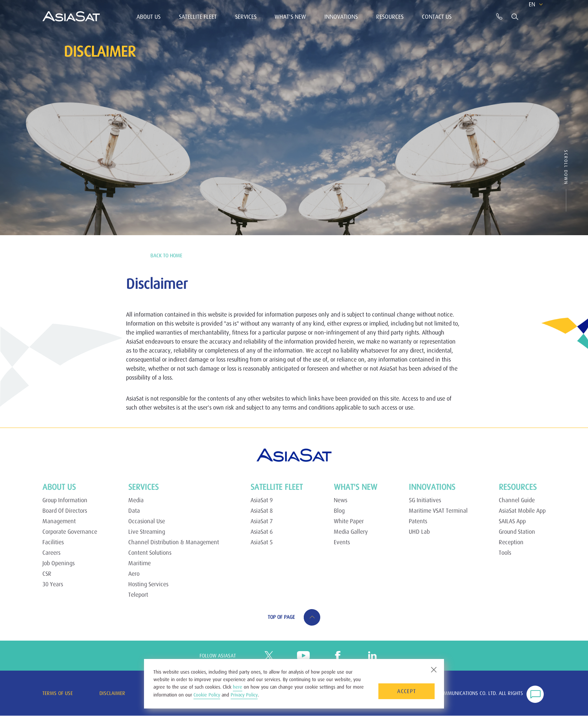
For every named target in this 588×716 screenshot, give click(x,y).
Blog (339, 510)
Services (246, 17)
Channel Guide (517, 500)
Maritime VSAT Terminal (438, 510)
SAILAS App (512, 521)
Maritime (139, 563)
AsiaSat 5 (262, 542)
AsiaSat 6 (262, 531)
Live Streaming (147, 531)
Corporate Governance (70, 531)
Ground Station (517, 531)
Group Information (65, 500)
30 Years (53, 584)
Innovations (341, 17)
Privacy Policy (244, 695)
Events (342, 542)
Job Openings (58, 563)
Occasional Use (147, 521)
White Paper (349, 521)
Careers (51, 552)
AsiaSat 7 (262, 521)
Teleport (138, 594)
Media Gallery (351, 531)
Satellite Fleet (198, 17)
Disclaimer (112, 693)
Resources (390, 17)
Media (136, 500)
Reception (511, 542)
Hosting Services (148, 584)
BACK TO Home (166, 255)
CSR (47, 573)
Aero (134, 573)
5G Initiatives (425, 500)
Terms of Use (58, 693)
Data (134, 510)
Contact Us (437, 17)
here (238, 687)
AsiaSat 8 (262, 510)
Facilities (53, 542)
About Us (148, 17)
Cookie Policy (207, 695)
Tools (505, 552)
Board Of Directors (65, 510)
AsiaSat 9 (262, 500)
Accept (406, 691)
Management (59, 521)
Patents (418, 521)
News (340, 500)
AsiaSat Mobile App (522, 510)
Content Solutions (150, 552)
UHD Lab (419, 531)
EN (523, 16)
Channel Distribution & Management (174, 542)
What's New (290, 17)
